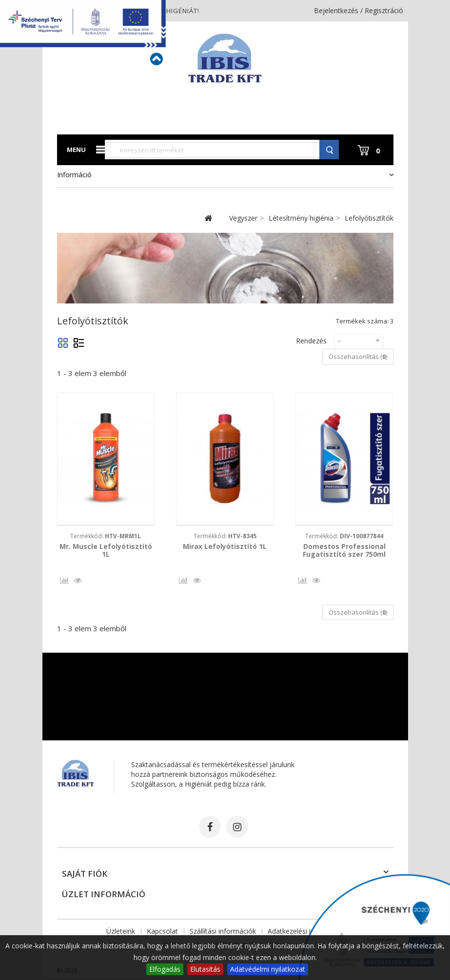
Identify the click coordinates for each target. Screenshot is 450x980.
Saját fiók (85, 875)
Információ (74, 175)
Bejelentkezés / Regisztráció (359, 10)
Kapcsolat (162, 933)
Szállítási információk (223, 933)
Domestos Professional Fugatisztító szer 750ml (344, 550)
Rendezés (311, 341)
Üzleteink (121, 933)
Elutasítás (205, 969)
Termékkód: (106, 536)
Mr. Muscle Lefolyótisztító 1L (106, 550)
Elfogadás (165, 969)
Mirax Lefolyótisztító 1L (225, 547)
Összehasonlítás (63, 582)
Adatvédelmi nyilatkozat (268, 969)
